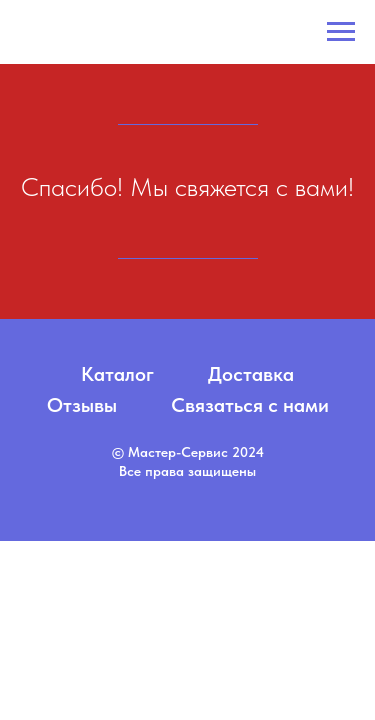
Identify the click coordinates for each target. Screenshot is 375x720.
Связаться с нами (250, 405)
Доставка (251, 374)
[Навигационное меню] (341, 32)
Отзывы (82, 405)
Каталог (117, 374)
